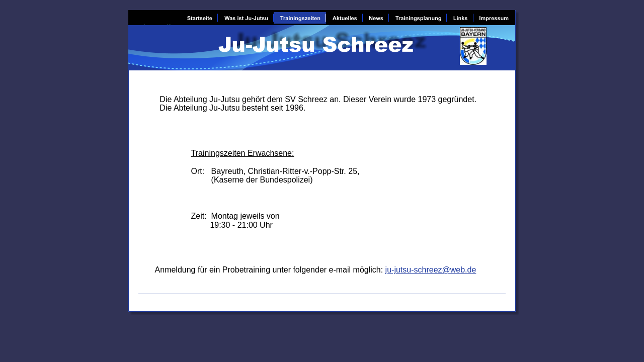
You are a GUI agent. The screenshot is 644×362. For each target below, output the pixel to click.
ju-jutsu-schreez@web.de (431, 270)
